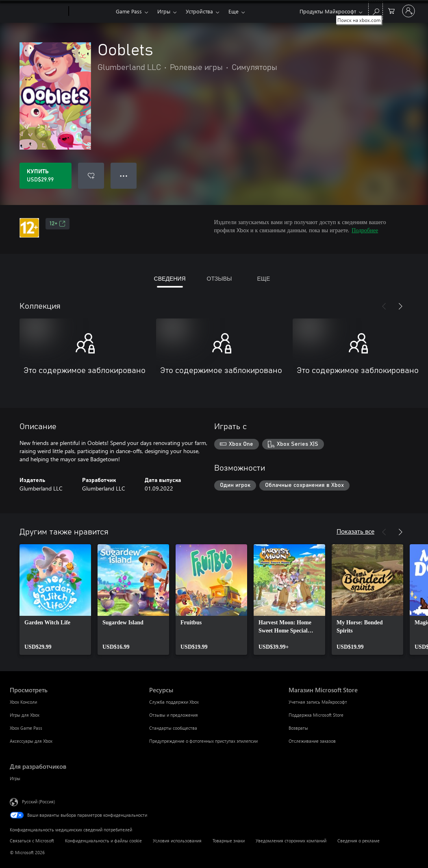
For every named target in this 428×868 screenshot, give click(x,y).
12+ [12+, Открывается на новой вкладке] (58, 224)
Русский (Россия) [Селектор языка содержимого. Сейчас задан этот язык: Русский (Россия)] (38, 801)
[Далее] (400, 306)
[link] (55, 600)
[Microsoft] (38, 11)
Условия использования (177, 841)
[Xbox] (91, 11)
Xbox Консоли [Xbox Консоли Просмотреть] (23, 702)
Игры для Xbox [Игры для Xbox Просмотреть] (25, 715)
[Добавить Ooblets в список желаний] (91, 176)
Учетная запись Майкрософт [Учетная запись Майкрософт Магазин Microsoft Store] (318, 702)
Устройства (199, 11)
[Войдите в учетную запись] (408, 11)
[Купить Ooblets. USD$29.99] (46, 176)
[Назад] (384, 306)
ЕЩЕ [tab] (263, 278)
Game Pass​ (129, 11)
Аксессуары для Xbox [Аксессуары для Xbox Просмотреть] (31, 741)
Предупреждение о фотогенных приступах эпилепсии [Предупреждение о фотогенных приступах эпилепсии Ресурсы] (203, 741)
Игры (164, 11)
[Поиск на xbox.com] (376, 10)
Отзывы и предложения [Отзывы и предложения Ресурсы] (174, 715)
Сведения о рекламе (358, 841)
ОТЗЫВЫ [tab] (219, 278)
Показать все (355, 531)
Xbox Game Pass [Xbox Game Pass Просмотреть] (26, 728)
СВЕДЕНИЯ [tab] (170, 278)
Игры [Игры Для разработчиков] (15, 778)
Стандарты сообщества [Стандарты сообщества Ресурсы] (173, 728)
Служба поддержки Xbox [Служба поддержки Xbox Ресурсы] (174, 702)
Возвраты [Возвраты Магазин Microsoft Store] (298, 728)
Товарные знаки (229, 841)
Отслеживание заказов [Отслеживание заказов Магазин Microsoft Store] (312, 741)
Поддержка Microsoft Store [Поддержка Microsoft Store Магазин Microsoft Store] (316, 715)
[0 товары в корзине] (391, 10)
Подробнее (365, 230)
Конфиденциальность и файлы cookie (103, 841)
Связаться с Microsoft (32, 841)
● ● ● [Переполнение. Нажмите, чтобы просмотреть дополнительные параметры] (124, 176)
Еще (234, 11)
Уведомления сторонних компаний (291, 841)
